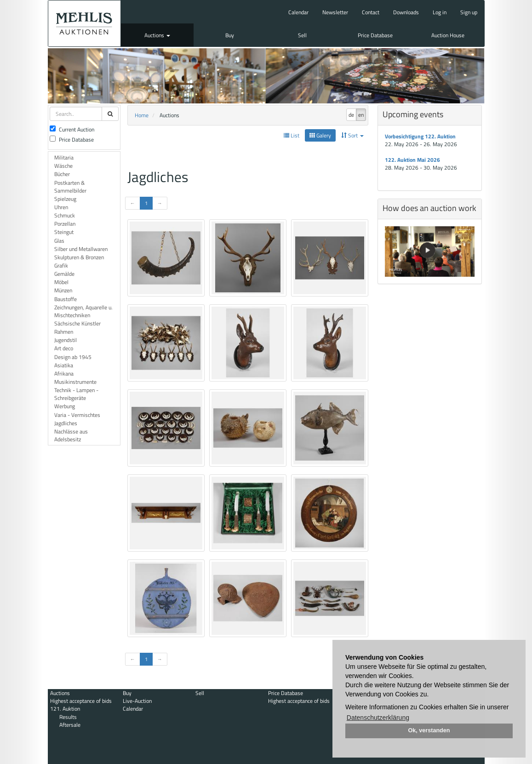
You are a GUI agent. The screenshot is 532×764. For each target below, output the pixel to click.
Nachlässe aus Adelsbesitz (71, 435)
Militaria (64, 157)
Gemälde (64, 274)
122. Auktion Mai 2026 (412, 160)
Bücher (62, 174)
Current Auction (72, 129)
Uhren (61, 207)
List (292, 135)
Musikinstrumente (75, 382)
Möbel (61, 282)
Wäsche (63, 166)
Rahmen (64, 332)
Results (68, 717)
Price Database (375, 35)
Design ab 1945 (73, 357)
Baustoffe (66, 299)
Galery (320, 135)
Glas (59, 241)
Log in (440, 12)
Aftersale (70, 725)
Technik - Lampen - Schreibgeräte (76, 394)
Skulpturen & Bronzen (79, 257)
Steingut (64, 232)
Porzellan (65, 224)
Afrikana (64, 373)
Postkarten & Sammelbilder (70, 187)
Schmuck (65, 215)
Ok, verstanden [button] (429, 730)
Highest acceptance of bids (81, 701)
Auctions (157, 35)
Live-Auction (137, 701)
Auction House (448, 35)
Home (142, 115)
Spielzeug (65, 199)
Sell (302, 35)
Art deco (64, 348)
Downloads (406, 12)
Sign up (469, 12)
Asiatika (64, 365)
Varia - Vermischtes (77, 415)
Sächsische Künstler (77, 323)
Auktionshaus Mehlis (85, 23)
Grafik (61, 265)
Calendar (298, 12)
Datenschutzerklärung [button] (378, 718)
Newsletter (335, 12)
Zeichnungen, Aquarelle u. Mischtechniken (83, 311)
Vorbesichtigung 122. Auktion (420, 136)
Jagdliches (66, 423)
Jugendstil (66, 340)
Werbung (65, 406)
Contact (371, 12)
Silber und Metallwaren (81, 249)
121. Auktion (65, 709)
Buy (230, 35)
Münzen (63, 290)
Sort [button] (352, 135)
